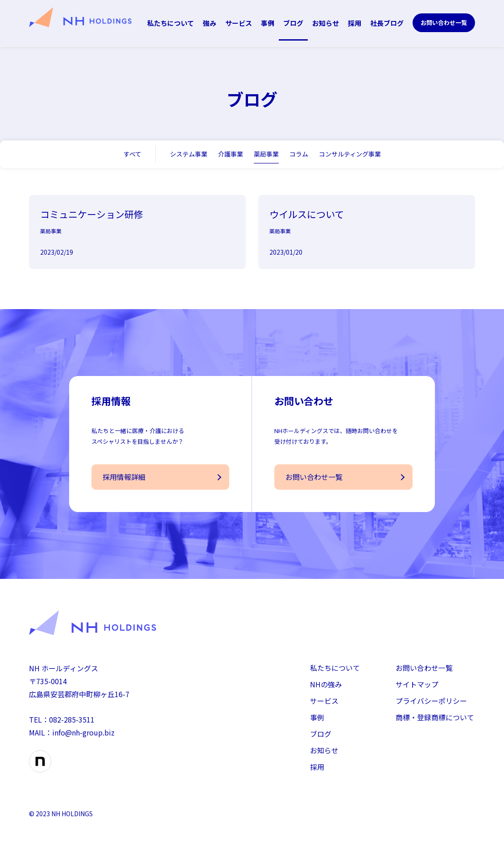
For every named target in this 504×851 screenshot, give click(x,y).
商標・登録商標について (435, 724)
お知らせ (326, 23)
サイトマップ (417, 691)
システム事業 (189, 154)
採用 (355, 23)
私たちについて (171, 23)
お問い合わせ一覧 (444, 23)
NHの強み (326, 691)
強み (210, 23)
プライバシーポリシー (431, 707)
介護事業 (231, 154)
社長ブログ (387, 23)
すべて (132, 154)
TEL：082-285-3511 (62, 726)
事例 (268, 23)
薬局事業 (266, 154)
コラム (299, 154)
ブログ (293, 23)
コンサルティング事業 (350, 154)
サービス (239, 23)
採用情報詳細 (124, 483)
